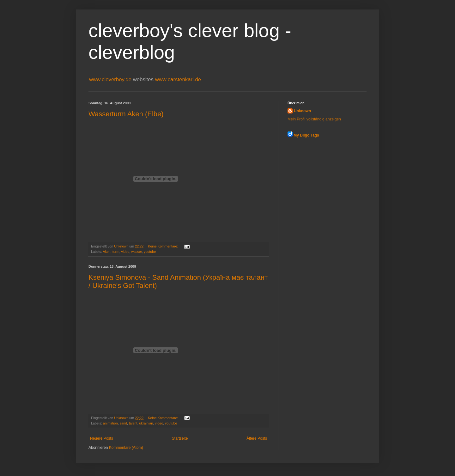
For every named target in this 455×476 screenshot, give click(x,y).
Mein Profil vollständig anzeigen (314, 119)
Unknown (302, 111)
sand (123, 423)
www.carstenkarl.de (178, 79)
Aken (107, 252)
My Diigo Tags (306, 135)
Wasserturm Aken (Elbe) (126, 114)
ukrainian (146, 423)
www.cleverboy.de (111, 79)
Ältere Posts (257, 438)
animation (110, 423)
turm (116, 252)
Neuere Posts (102, 438)
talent (133, 423)
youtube (150, 252)
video (125, 252)
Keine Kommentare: (163, 246)
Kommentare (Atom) (126, 448)
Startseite (180, 438)
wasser (136, 252)
